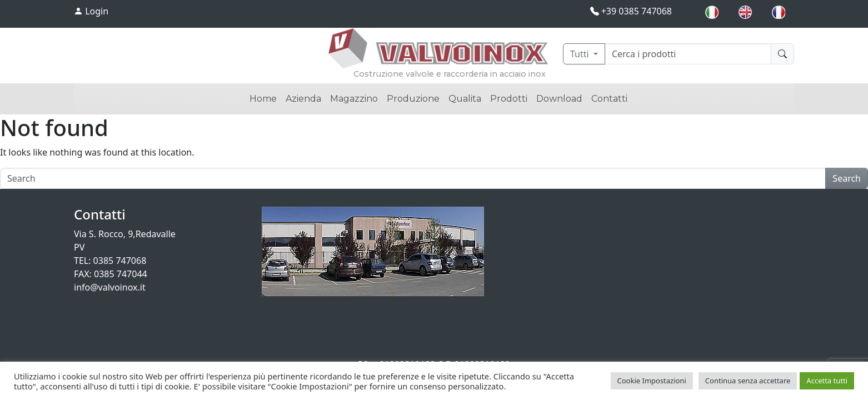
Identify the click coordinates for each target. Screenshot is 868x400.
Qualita (465, 99)
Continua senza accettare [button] (748, 381)
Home (263, 99)
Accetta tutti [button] (827, 381)
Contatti (609, 99)
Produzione (413, 99)
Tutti (581, 54)
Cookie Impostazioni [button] (652, 381)
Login (91, 11)
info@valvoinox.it (110, 287)
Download (559, 99)
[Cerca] (688, 54)
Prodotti (509, 99)
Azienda (303, 99)
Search (847, 178)
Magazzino (354, 99)
